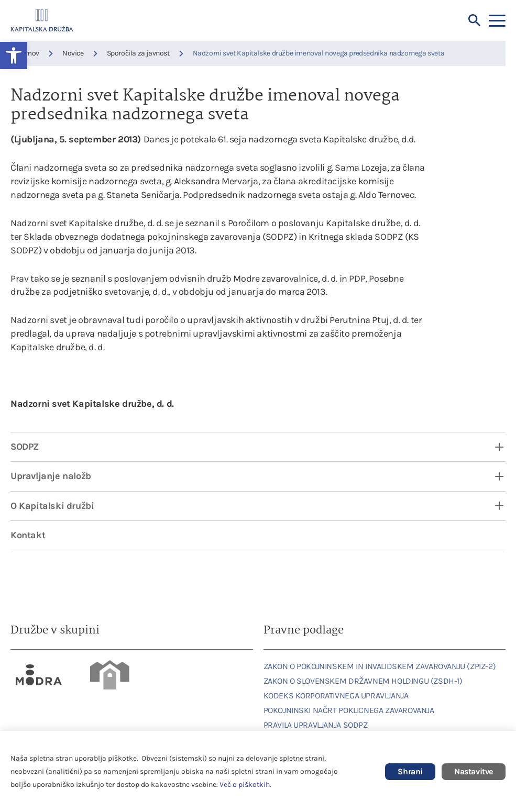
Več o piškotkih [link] (245, 785)
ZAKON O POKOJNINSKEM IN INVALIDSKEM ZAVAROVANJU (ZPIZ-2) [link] (380, 666)
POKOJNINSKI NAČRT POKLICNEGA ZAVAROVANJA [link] (349, 710)
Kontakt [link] (28, 535)
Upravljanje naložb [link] (51, 476)
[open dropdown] (492, 447)
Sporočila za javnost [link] (138, 53)
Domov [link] (28, 53)
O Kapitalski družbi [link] (52, 506)
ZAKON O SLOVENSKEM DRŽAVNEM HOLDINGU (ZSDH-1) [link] (363, 681)
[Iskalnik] (475, 20)
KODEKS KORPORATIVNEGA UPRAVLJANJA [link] (336, 696)
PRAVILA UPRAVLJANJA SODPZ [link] (316, 725)
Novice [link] (73, 53)
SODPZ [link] (25, 447)
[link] (39, 675)
